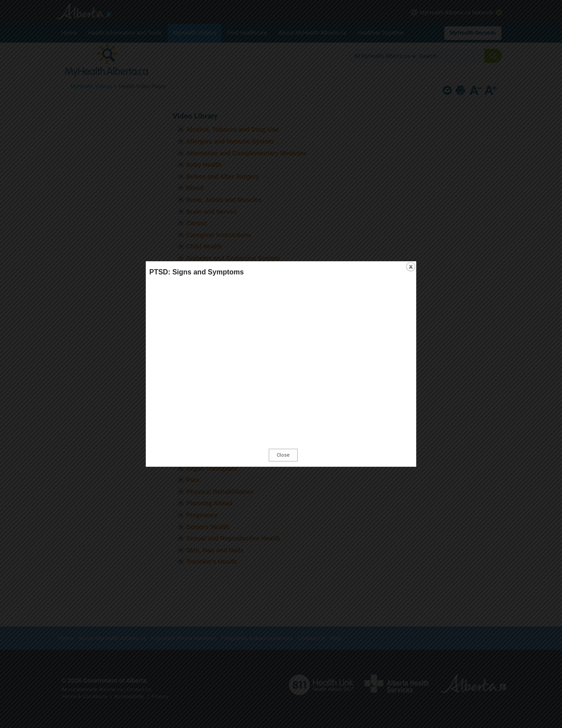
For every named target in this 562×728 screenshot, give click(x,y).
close (411, 267)
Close (283, 455)
